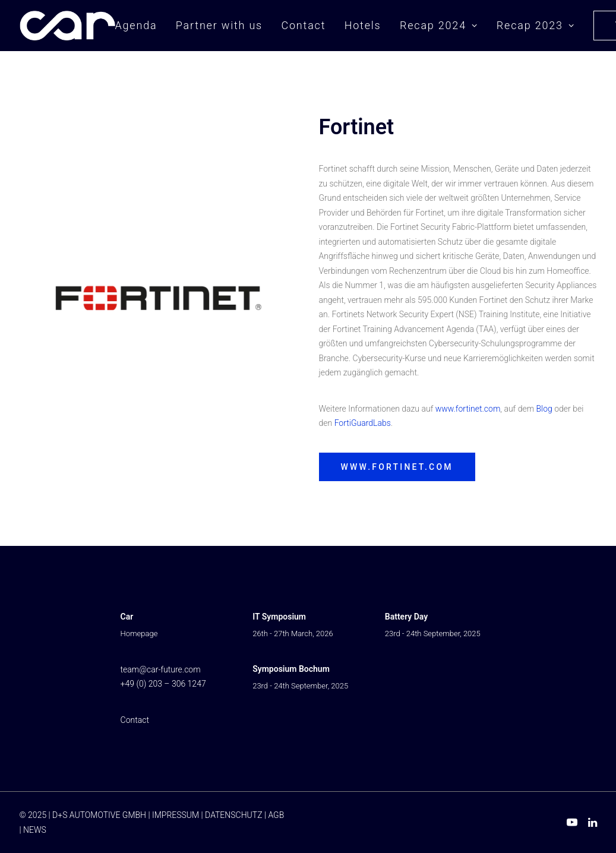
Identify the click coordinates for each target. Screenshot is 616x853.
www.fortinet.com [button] (397, 467)
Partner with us (219, 25)
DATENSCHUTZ (233, 815)
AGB (276, 815)
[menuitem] (140, 26)
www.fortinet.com (468, 409)
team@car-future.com (161, 669)
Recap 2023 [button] (536, 25)
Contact (303, 25)
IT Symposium (279, 617)
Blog (544, 409)
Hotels (363, 25)
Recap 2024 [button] (439, 25)
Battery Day (406, 617)
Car (127, 617)
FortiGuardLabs (363, 423)
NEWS (35, 830)
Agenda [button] (136, 25)
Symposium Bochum (291, 669)
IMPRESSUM (176, 815)
